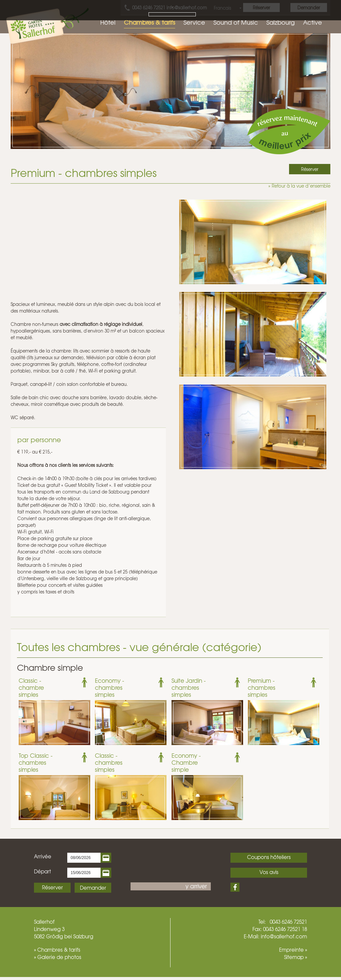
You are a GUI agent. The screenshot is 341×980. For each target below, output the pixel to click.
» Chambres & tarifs (57, 950)
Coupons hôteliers (269, 857)
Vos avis (269, 872)
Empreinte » (293, 950)
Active (313, 22)
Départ (42, 871)
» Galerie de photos (58, 957)
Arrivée (43, 856)
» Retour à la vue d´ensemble (299, 186)
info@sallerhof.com (284, 936)
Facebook (235, 887)
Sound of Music (236, 22)
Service (194, 22)
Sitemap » (296, 957)
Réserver (52, 887)
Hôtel (108, 22)
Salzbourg (281, 22)
